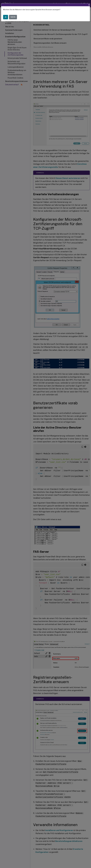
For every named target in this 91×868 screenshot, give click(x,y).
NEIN (13, 17)
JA (6, 17)
